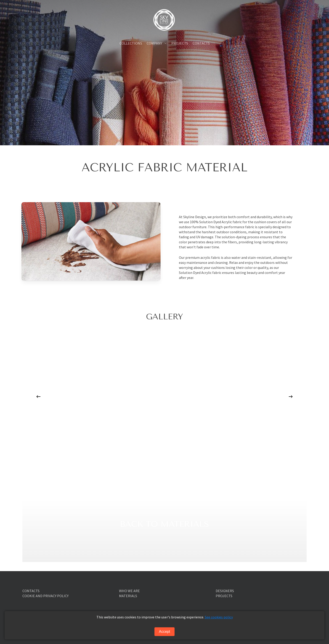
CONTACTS (31, 591)
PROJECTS (224, 596)
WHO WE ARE (129, 591)
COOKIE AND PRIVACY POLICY (45, 596)
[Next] (291, 397)
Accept (165, 632)
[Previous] (38, 397)
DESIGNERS (225, 591)
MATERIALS (128, 596)
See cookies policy (219, 617)
